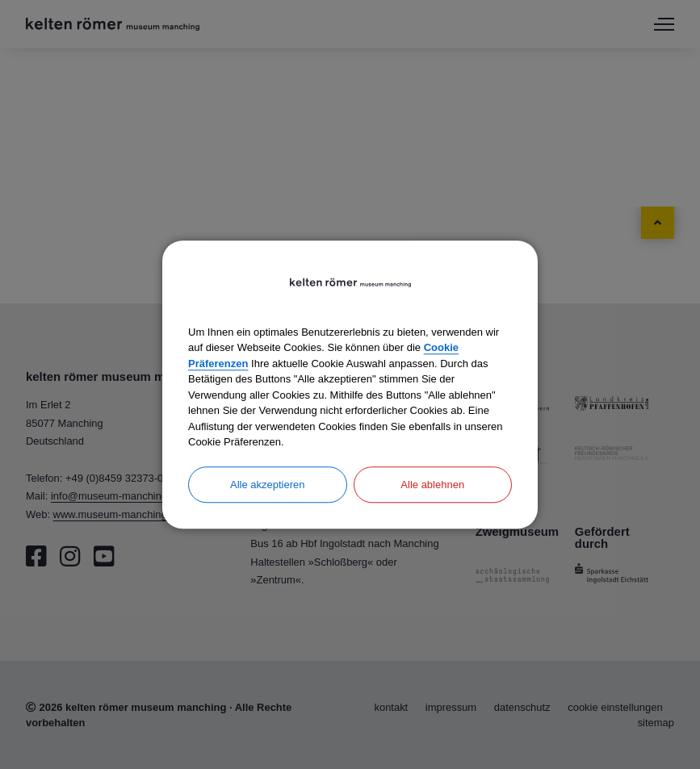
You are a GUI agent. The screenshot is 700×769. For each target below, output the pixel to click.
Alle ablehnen (432, 485)
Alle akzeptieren (268, 485)
